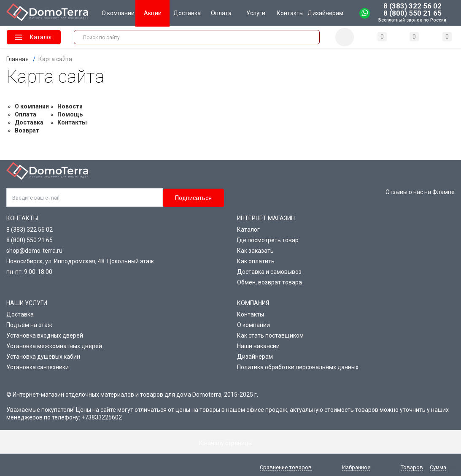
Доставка (29, 122)
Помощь (70, 114)
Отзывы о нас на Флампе (420, 192)
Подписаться (193, 198)
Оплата (26, 114)
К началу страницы (231, 443)
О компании (32, 106)
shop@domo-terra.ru (34, 251)
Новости (70, 106)
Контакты (72, 122)
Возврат (27, 130)
